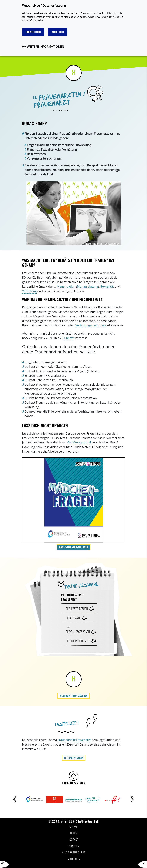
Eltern (74, 833)
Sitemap (74, 827)
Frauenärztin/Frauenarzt (74, 740)
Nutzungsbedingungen (74, 852)
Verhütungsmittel (79, 442)
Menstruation (66, 286)
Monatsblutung (88, 286)
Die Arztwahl (73, 618)
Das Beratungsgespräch (78, 629)
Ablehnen (58, 32)
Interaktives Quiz (74, 758)
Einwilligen (33, 32)
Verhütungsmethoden (91, 325)
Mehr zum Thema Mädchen (74, 696)
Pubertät (69, 338)
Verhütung (29, 291)
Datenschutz (74, 859)
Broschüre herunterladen (73, 547)
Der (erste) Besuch (77, 609)
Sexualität (107, 286)
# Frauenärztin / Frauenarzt (72, 597)
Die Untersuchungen (78, 641)
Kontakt (73, 839)
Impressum (73, 846)
